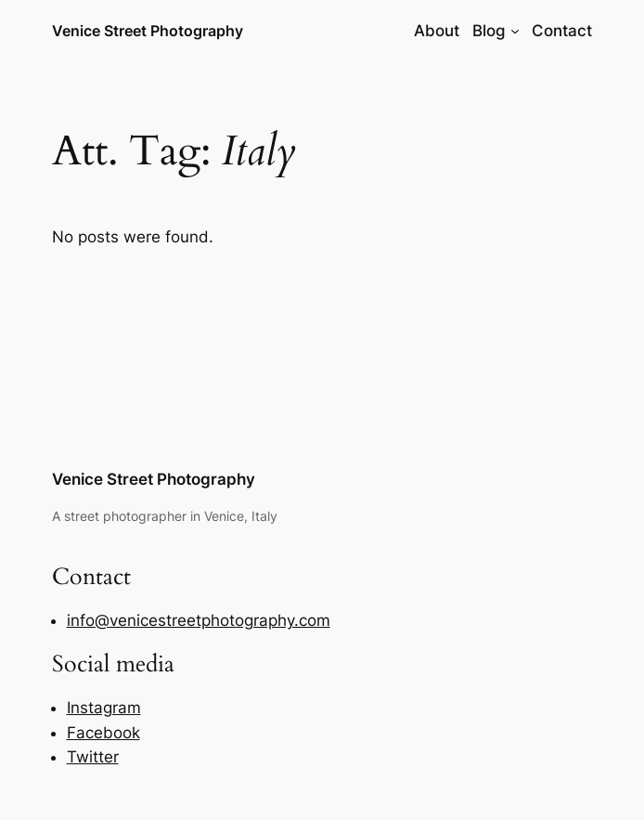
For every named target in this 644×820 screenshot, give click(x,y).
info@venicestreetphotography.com (199, 620)
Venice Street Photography (148, 31)
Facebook (103, 733)
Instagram (104, 708)
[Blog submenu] (515, 31)
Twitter (93, 757)
